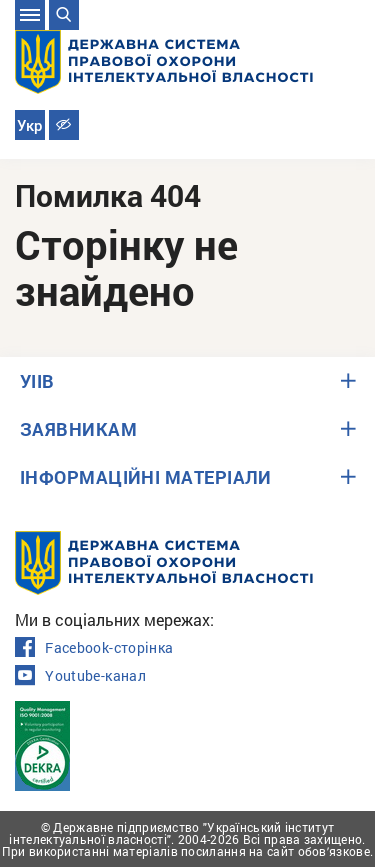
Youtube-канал (80, 676)
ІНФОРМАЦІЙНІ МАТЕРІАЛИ (146, 477)
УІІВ (37, 381)
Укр (29, 126)
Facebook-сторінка (94, 648)
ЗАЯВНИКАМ (78, 429)
